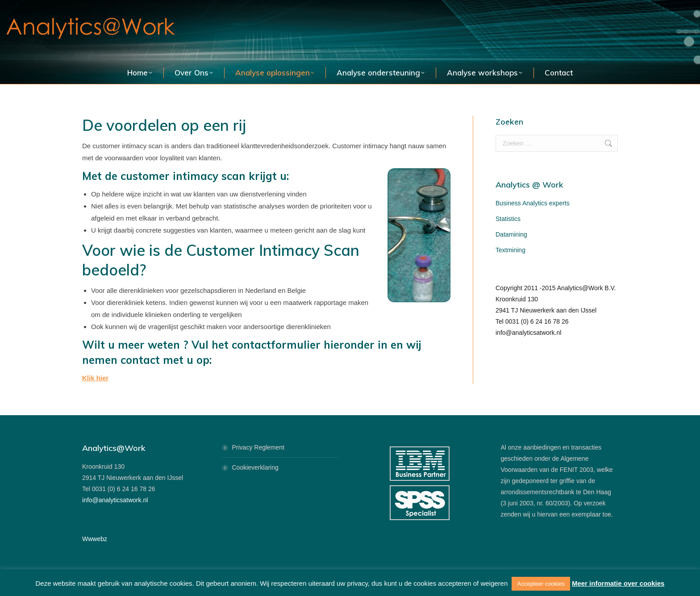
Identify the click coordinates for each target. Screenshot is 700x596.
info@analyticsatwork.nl (115, 500)
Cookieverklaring (255, 467)
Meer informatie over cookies (618, 583)
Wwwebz (95, 539)
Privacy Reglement (258, 447)
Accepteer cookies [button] (541, 584)
